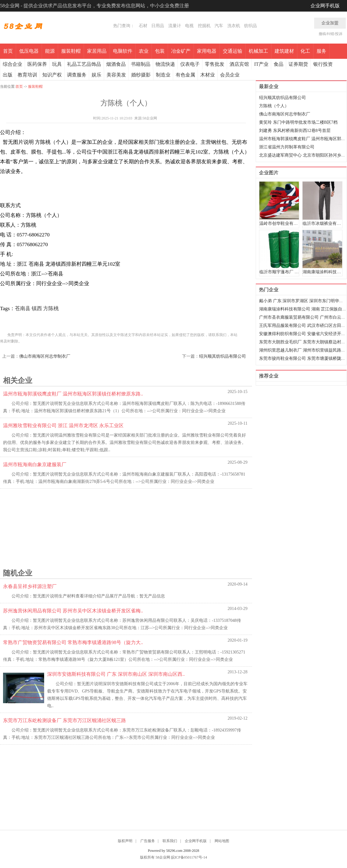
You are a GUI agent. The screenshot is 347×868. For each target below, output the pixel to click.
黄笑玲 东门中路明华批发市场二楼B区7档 (298, 122)
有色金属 (185, 75)
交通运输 (233, 51)
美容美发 (116, 75)
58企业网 (163, 857)
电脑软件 (123, 51)
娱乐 (96, 75)
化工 (305, 51)
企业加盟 (330, 23)
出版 (8, 75)
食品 (279, 64)
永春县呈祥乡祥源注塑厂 (30, 586)
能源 (50, 51)
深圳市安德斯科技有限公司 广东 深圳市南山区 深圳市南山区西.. (116, 674)
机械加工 (258, 51)
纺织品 (251, 26)
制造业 (163, 75)
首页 (8, 51)
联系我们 (170, 841)
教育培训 (27, 75)
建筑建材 (284, 51)
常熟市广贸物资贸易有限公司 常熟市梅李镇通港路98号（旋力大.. (73, 642)
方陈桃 (51, 308)
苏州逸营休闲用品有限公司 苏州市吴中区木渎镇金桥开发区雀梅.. (73, 611)
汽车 (219, 26)
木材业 (208, 75)
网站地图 (222, 841)
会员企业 (230, 75)
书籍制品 (141, 64)
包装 (160, 51)
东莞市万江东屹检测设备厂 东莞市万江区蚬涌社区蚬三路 (65, 720)
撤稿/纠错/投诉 (331, 34)
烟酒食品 (116, 64)
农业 (144, 51)
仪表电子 (190, 64)
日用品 (158, 26)
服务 (321, 51)
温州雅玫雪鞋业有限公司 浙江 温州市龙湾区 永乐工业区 (63, 425)
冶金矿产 (181, 51)
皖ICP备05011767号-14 (189, 857)
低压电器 (29, 51)
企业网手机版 (325, 6)
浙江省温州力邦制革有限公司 (287, 147)
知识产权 (52, 75)
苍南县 (23, 308)
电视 (189, 26)
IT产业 (261, 64)
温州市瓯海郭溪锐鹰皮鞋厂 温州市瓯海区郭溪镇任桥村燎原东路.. (73, 394)
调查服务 (77, 75)
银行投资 (323, 64)
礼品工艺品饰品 (84, 64)
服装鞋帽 (71, 51)
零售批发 (215, 64)
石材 (143, 26)
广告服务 (148, 841)
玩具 (57, 64)
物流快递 (165, 64)
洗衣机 (234, 26)
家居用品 (97, 51)
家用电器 (207, 51)
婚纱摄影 (141, 75)
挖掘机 (204, 26)
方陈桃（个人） (274, 106)
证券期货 (298, 64)
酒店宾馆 (239, 64)
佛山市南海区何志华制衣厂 (45, 356)
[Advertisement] (122, 527)
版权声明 (125, 841)
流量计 (175, 26)
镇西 (37, 308)
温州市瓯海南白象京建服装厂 (35, 464)
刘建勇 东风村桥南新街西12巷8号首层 (295, 131)
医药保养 (37, 64)
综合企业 (12, 64)
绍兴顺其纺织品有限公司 (223, 356)
